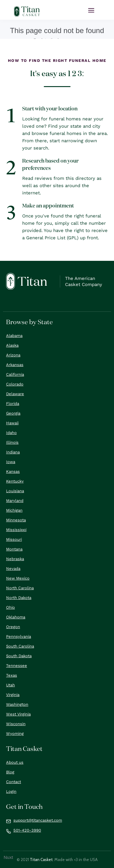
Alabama (14, 336)
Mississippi (16, 530)
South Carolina (20, 646)
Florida (13, 404)
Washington (17, 704)
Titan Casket (41, 860)
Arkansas (15, 365)
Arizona (13, 355)
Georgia (13, 413)
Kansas (13, 471)
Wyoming (15, 733)
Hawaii (12, 423)
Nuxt (8, 857)
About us (15, 762)
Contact (14, 782)
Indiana (13, 452)
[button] (91, 10)
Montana (14, 549)
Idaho (11, 433)
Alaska (12, 345)
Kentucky (15, 481)
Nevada (13, 569)
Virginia (13, 695)
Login (11, 791)
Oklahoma (16, 617)
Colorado (15, 384)
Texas (12, 675)
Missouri (14, 539)
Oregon (13, 627)
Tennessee (17, 666)
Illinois (12, 442)
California (15, 374)
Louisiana (15, 491)
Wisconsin (16, 724)
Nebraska (15, 559)
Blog (10, 772)
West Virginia (18, 714)
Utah (10, 685)
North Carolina (20, 588)
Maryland (15, 501)
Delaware (15, 394)
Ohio (10, 607)
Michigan (14, 510)
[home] (27, 11)
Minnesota (16, 520)
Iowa (11, 462)
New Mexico (18, 578)
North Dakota (19, 598)
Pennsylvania (19, 636)
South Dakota (19, 656)
